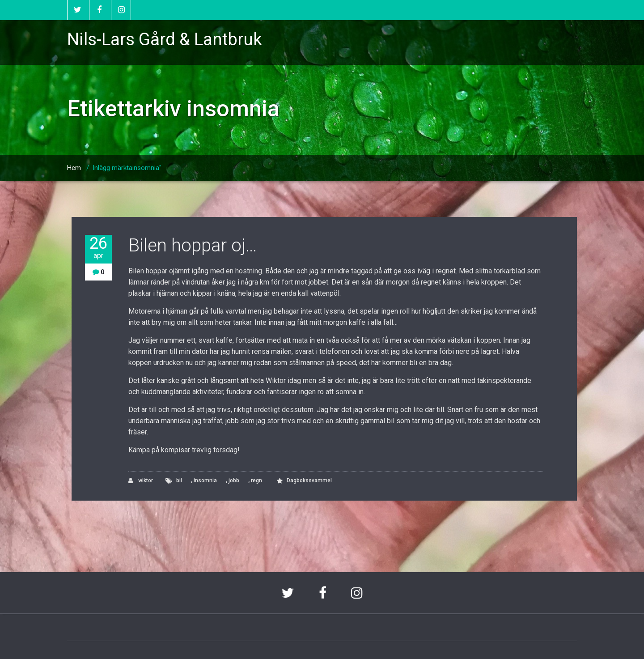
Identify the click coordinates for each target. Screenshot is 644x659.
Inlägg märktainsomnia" (127, 168)
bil (179, 480)
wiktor (141, 481)
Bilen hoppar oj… (193, 245)
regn (256, 480)
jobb (234, 480)
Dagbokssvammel (309, 480)
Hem (74, 168)
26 (98, 248)
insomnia (205, 480)
